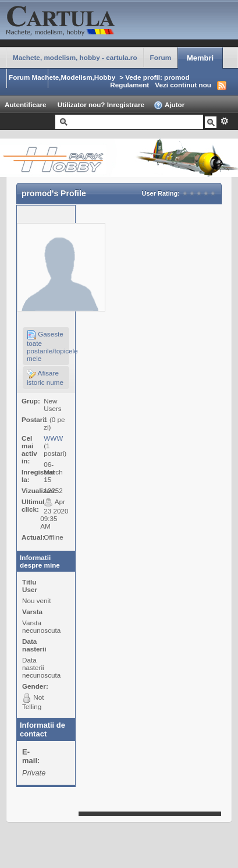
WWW (53, 438)
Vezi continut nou (183, 85)
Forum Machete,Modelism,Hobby (62, 77)
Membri (200, 58)
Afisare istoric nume (45, 378)
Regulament (129, 85)
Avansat (224, 121)
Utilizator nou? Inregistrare (101, 104)
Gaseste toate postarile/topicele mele (48, 346)
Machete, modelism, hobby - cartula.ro (75, 57)
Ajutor (169, 105)
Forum (161, 57)
